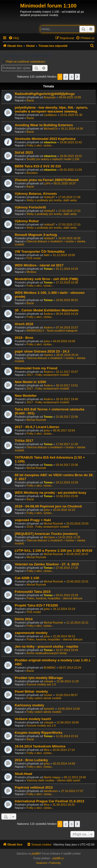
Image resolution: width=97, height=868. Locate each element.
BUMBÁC (50, 668)
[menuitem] (14, 38)
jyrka (47, 341)
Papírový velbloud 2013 (34, 787)
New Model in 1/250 (30, 382)
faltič (47, 255)
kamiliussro (51, 791)
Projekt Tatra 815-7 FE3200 (36, 605)
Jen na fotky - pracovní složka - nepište (47, 646)
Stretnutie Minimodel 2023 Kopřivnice (45, 139)
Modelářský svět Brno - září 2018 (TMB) (47, 279)
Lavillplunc (50, 115)
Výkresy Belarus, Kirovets (36, 194)
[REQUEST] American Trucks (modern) (46, 534)
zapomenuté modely (31, 633)
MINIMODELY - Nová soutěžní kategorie (52, 331)
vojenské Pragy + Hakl (33, 520)
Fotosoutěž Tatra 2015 (33, 592)
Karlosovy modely (29, 705)
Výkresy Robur (27, 221)
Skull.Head (23, 774)
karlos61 (49, 709)
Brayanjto (50, 97)
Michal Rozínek (36, 420)
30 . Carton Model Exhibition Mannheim (47, 310)
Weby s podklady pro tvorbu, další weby (52, 200)
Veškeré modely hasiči (33, 719)
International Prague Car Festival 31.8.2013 (49, 801)
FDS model (34, 258)
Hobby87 (49, 197)
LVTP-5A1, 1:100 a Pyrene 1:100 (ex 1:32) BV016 (54, 551)
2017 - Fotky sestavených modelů (48, 375)
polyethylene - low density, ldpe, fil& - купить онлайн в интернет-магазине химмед (51, 109)
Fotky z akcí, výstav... (40, 145)
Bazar (30, 100)
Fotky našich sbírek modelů (44, 698)
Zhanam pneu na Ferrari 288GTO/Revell (47, 180)
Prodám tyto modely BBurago (39, 678)
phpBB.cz (58, 858)
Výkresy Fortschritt (30, 207)
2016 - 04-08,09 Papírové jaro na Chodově (48, 506)
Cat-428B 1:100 (27, 578)
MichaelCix (51, 129)
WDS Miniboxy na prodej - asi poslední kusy (50, 493)
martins (48, 355)
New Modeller (26, 396)
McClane (49, 537)
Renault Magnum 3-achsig (36, 235)
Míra (47, 750)
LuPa (47, 183)
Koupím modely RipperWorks (39, 733)
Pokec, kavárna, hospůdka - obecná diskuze (55, 598)
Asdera (48, 314)
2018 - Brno (24, 338)
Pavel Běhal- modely (31, 691)
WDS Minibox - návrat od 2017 (39, 265)
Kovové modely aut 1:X (41, 684)
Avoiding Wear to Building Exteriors (44, 125)
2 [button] (66, 77)
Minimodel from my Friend (36, 368)
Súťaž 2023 (24, 152)
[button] (77, 77)
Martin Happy (52, 777)
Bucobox (32, 173)
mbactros (50, 142)
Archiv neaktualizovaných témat (47, 653)
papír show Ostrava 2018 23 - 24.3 (42, 351)
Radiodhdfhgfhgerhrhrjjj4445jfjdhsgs (45, 94)
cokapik (48, 681)
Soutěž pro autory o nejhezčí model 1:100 (53, 159)
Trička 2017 (24, 441)
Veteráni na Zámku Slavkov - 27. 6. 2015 (47, 564)
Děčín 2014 (24, 619)
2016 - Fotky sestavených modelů (48, 527)
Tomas (48, 269)
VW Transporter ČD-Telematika (40, 252)
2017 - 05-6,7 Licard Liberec (37, 427)
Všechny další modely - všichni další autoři (53, 780)
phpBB (35, 854)
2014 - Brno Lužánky (31, 760)
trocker (48, 695)
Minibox (32, 272)
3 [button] (72, 77)
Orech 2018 (24, 324)
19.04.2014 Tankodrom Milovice (40, 746)
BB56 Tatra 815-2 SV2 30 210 (38, 166)
